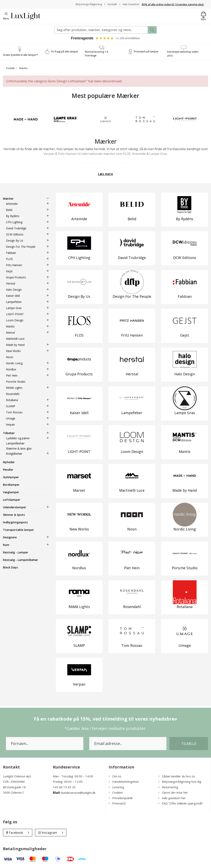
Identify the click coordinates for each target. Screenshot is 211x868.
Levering (116, 787)
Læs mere (105, 174)
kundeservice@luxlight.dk (78, 793)
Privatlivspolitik (121, 798)
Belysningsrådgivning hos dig (180, 782)
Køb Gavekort (131, 4)
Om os (115, 776)
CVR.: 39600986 (14, 782)
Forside (10, 68)
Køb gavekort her (172, 798)
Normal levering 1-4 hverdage (96, 54)
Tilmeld (189, 744)
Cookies (116, 792)
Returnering (168, 787)
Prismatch (117, 803)
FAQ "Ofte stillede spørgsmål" (181, 803)
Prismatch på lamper (146, 51)
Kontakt (111, 4)
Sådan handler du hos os (177, 776)
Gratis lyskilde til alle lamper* (20, 55)
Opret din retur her (173, 792)
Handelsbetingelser (124, 782)
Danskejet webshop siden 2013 (183, 54)
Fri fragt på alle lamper (65, 51)
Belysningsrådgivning (87, 4)
